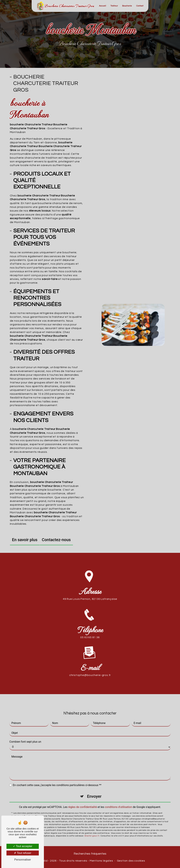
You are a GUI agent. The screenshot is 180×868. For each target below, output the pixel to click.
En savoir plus (25, 540)
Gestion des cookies (131, 861)
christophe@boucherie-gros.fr (90, 671)
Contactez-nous (56, 540)
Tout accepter (23, 846)
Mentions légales (101, 861)
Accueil (103, 6)
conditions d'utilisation (118, 803)
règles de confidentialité (83, 803)
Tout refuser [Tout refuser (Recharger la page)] (23, 853)
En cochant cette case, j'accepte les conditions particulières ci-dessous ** (57, 781)
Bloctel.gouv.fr (92, 832)
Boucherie (127, 6)
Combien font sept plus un (25, 737)
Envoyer (94, 792)
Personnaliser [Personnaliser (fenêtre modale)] (23, 860)
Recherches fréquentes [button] (90, 854)
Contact (140, 6)
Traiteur (114, 6)
